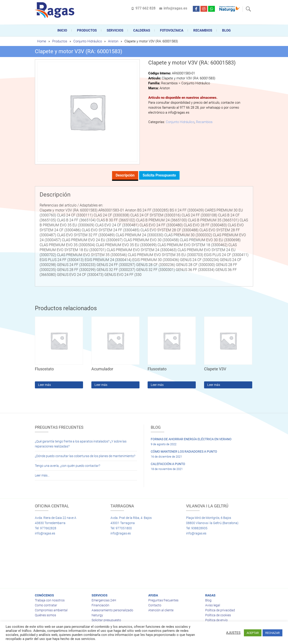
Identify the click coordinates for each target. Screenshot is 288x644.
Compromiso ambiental (51, 610)
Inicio (62, 30)
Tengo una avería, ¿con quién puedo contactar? (67, 466)
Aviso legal (213, 605)
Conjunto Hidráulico (88, 41)
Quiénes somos (45, 615)
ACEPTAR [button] (253, 633)
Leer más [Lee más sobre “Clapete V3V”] (214, 385)
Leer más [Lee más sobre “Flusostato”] (44, 385)
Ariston (113, 41)
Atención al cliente (161, 610)
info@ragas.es (175, 8)
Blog (226, 30)
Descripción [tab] (125, 175)
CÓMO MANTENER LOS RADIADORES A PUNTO (184, 451)
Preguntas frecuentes (163, 600)
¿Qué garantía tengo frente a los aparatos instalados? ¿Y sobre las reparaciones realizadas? (81, 444)
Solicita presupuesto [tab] (159, 175)
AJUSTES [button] (233, 633)
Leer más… (42, 475)
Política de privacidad (220, 610)
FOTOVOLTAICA (172, 30)
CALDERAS (142, 30)
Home (42, 41)
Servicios (115, 30)
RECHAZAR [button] (272, 633)
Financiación (100, 605)
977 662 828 (145, 8)
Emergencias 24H (104, 600)
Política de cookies (218, 615)
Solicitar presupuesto (106, 620)
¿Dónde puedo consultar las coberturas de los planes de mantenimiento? (85, 456)
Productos (87, 30)
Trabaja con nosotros (50, 600)
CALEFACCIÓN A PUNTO (168, 464)
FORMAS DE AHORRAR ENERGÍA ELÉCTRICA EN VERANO (191, 439)
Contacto (155, 605)
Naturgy (97, 615)
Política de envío (216, 620)
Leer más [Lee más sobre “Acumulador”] (101, 385)
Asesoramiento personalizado (112, 610)
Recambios (203, 30)
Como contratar (46, 605)
